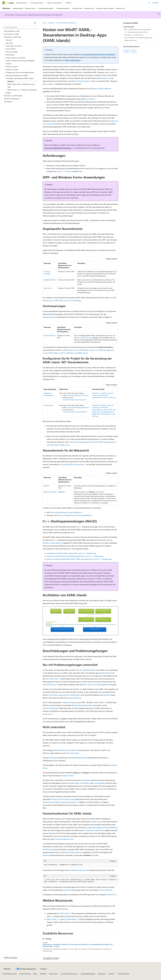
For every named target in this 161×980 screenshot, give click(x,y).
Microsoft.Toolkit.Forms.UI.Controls (74, 400)
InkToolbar (47, 274)
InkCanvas (47, 272)
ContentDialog (86, 780)
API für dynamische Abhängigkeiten (95, 685)
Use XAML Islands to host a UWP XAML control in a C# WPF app (83, 350)
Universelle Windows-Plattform (66, 23)
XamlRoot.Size (48, 849)
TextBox (77, 783)
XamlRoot (107, 695)
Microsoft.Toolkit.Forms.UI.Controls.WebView (75, 515)
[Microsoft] (4, 3)
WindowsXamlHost (50, 317)
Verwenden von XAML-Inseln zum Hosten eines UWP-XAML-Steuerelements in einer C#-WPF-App (104, 395)
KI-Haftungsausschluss (10, 974)
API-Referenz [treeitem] (8, 102)
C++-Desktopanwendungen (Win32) (136, 32)
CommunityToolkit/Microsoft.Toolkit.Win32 (98, 54)
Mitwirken (43, 974)
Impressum (101, 974)
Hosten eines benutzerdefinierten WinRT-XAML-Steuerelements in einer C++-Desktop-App (79, 559)
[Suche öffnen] (149, 3)
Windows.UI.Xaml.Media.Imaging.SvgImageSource (61, 802)
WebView (47, 486)
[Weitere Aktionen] (116, 23)
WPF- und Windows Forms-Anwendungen (138, 29)
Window (77, 695)
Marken (111, 974)
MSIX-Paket (95, 168)
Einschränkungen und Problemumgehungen (138, 38)
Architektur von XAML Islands (134, 35)
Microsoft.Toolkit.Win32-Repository (58, 148)
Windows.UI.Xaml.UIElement (101, 89)
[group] (80, 881)
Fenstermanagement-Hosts (64, 839)
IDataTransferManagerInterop (82, 705)
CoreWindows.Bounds (77, 870)
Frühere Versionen (25, 974)
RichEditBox (85, 783)
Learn (44, 23)
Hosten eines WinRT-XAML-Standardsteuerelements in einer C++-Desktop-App (75, 556)
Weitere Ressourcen (130, 40)
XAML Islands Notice (73, 60)
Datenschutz (53, 974)
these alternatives (73, 753)
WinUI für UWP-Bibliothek (84, 670)
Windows (51, 23)
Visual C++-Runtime (64, 171)
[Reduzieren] (35, 23)
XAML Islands (64, 913)
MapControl (47, 288)
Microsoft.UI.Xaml (52, 679)
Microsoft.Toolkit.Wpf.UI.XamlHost (78, 407)
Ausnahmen (90, 99)
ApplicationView (64, 695)
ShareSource (47, 714)
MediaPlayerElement (50, 280)
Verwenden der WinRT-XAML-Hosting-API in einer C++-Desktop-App (71, 553)
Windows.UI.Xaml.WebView (68, 750)
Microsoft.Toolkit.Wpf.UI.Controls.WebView (66, 512)
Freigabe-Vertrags (68, 702)
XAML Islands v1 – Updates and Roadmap (61, 919)
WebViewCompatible (50, 492)
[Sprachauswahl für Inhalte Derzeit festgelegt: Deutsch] (7, 969)
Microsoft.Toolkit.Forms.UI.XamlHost (75, 412)
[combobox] (20, 27)
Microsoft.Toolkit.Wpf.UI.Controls (77, 395)
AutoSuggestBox (100, 783)
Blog (35, 974)
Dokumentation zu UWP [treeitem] (12, 31)
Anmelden (155, 3)
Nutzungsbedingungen (88, 974)
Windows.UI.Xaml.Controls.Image (63, 799)
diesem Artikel (69, 776)
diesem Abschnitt (75, 698)
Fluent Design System (82, 81)
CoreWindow (53, 695)
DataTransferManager (50, 708)
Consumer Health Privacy (69, 974)
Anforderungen (129, 27)
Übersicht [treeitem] (9, 40)
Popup (106, 789)
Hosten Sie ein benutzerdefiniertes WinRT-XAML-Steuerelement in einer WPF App (104, 414)
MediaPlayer (53, 758)
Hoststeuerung (48, 405)
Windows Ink (105, 78)
